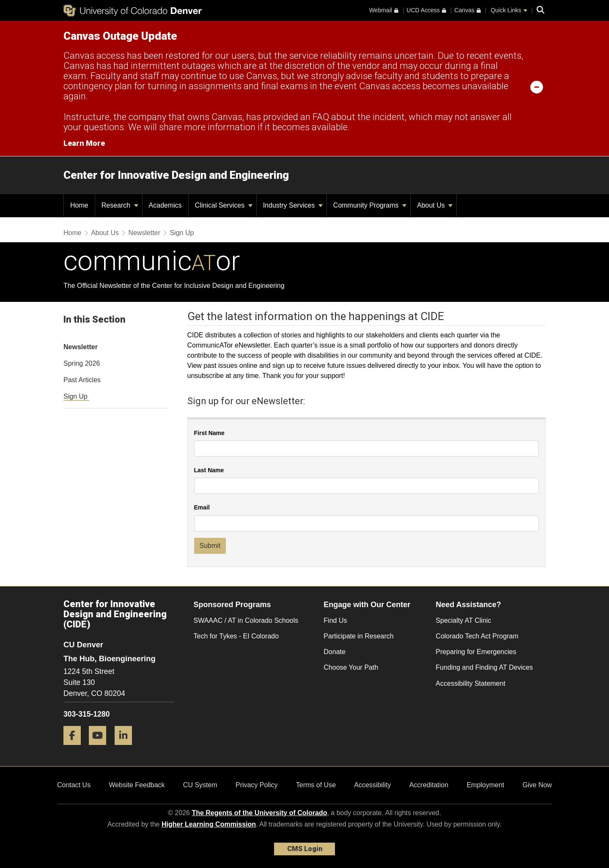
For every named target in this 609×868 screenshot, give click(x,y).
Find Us (335, 620)
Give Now (537, 785)
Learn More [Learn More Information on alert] (84, 143)
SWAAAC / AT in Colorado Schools (246, 620)
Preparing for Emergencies (476, 652)
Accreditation (429, 785)
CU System (200, 785)
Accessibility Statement (470, 683)
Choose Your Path (351, 667)
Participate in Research (358, 636)
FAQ (321, 117)
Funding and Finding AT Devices (484, 667)
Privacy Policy (257, 785)
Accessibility (372, 785)
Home (73, 233)
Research (120, 205)
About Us (435, 205)
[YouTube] (101, 748)
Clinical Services (224, 205)
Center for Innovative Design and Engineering (176, 175)
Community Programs (370, 205)
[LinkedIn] (126, 748)
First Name (209, 433)
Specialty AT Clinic (463, 620)
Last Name (209, 470)
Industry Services (293, 205)
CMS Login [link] (305, 849)
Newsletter (144, 233)
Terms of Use (316, 785)
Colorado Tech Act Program (477, 636)
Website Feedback (137, 785)
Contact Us (74, 785)
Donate (335, 652)
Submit (210, 546)
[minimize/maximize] (537, 87)
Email (202, 508)
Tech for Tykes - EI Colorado (236, 636)
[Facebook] (75, 748)
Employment (485, 785)
